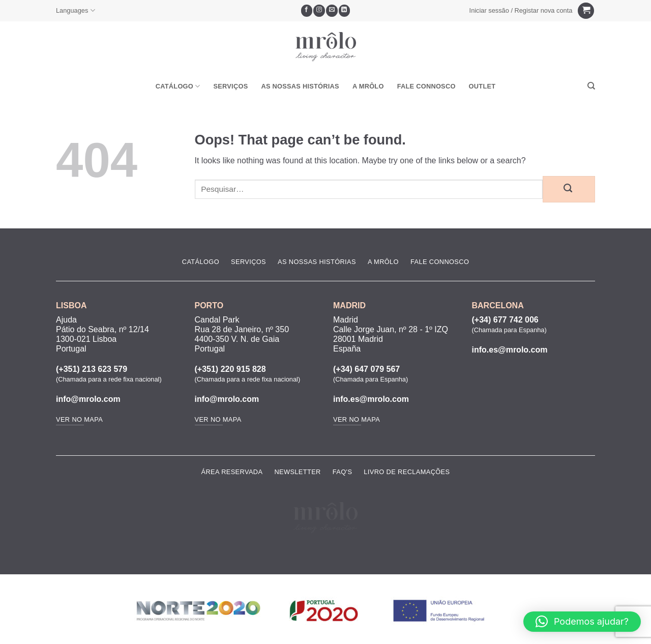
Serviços (230, 86)
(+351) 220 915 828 (230, 369)
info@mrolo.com (88, 399)
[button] (521, 11)
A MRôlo (368, 86)
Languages (76, 10)
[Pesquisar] (591, 86)
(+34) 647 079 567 (366, 369)
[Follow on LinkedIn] (345, 11)
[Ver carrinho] (586, 11)
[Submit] (569, 189)
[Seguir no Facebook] (307, 11)
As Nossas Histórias (300, 86)
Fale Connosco (426, 86)
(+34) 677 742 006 (505, 320)
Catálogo (178, 86)
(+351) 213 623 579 (92, 369)
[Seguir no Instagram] (319, 11)
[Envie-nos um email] (332, 11)
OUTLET (482, 86)
